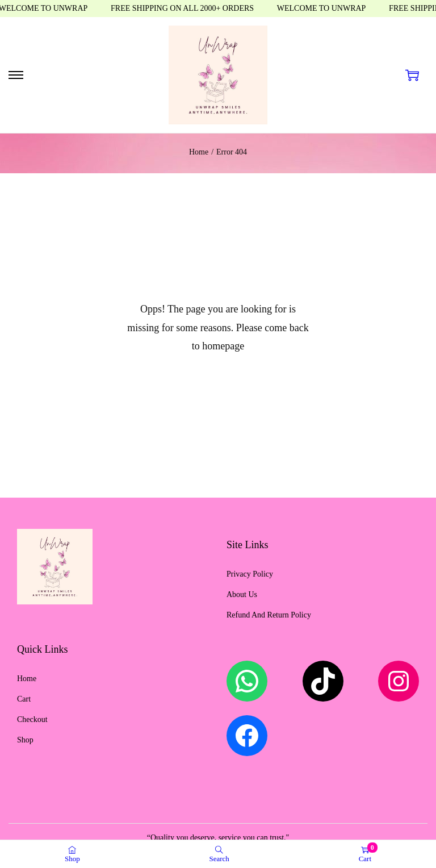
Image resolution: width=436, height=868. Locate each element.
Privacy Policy (250, 574)
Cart (24, 699)
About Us (242, 594)
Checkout (32, 719)
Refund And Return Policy (269, 615)
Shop (25, 740)
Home (199, 152)
